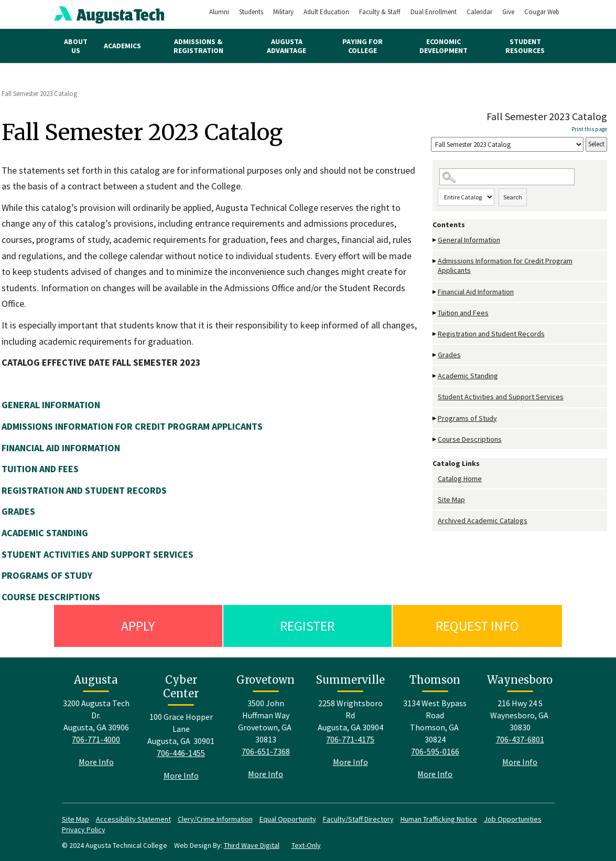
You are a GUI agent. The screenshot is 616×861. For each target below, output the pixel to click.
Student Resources (525, 46)
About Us (76, 46)
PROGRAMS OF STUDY (47, 575)
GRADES (18, 511)
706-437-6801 (520, 739)
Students (251, 12)
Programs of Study (467, 418)
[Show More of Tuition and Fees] (435, 313)
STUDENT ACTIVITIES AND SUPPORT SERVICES (98, 554)
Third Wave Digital (252, 845)
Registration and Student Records (491, 334)
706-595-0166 (435, 751)
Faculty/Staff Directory (358, 819)
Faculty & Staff (380, 12)
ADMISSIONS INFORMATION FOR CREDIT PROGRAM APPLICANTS (132, 426)
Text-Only (306, 845)
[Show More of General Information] (435, 240)
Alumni (219, 12)
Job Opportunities (513, 819)
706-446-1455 (181, 753)
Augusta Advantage (287, 46)
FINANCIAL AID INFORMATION (61, 448)
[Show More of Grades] (435, 355)
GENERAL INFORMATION (51, 405)
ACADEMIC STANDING (45, 533)
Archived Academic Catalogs (483, 520)
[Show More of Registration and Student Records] (435, 334)
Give (508, 12)
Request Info (477, 626)
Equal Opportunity (288, 819)
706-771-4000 (96, 739)
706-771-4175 (350, 739)
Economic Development (444, 46)
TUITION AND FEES (40, 469)
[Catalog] (507, 145)
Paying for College (363, 46)
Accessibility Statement (133, 819)
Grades (449, 355)
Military (283, 12)
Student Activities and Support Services (501, 397)
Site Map (451, 499)
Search (513, 197)
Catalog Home (460, 479)
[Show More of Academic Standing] (435, 376)
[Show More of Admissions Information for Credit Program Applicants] (435, 261)
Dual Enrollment (434, 12)
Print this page (589, 129)
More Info (96, 762)
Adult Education (326, 12)
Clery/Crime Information (215, 819)
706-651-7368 (266, 751)
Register (307, 626)
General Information (469, 240)
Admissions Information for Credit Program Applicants (505, 265)
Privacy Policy (84, 830)
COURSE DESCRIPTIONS (51, 597)
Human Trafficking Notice (439, 819)
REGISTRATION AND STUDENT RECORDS (84, 490)
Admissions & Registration (198, 46)
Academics (122, 46)
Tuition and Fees (463, 313)
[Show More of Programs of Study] (435, 418)
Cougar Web (542, 12)
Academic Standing (468, 376)
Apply (138, 626)
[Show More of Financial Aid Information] (435, 292)
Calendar (479, 12)
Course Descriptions (470, 439)
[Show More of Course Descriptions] (435, 439)
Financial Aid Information (476, 292)
